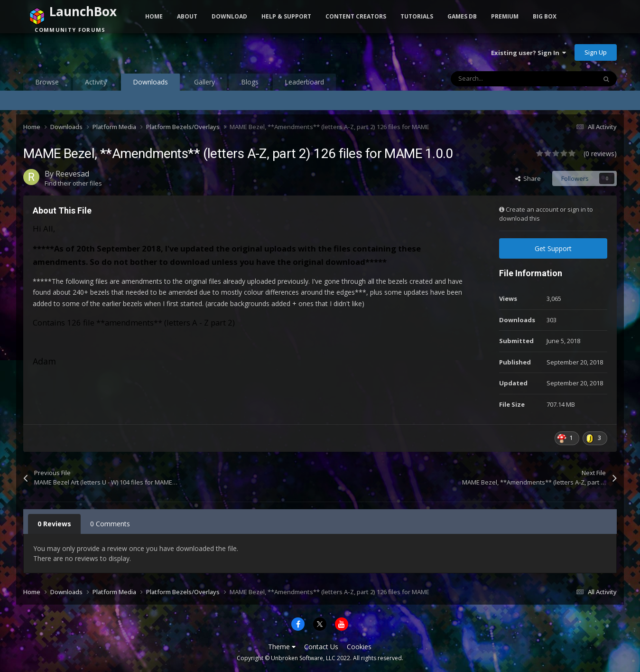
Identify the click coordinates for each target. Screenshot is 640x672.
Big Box (545, 16)
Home (154, 16)
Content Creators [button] (356, 16)
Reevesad (72, 174)
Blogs (250, 82)
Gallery (204, 82)
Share (528, 178)
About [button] (187, 16)
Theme (282, 647)
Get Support (553, 248)
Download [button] (229, 16)
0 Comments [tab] (110, 524)
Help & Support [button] (286, 16)
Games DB (462, 16)
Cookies (359, 647)
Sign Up (596, 52)
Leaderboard (304, 82)
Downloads (150, 84)
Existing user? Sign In (529, 53)
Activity (96, 82)
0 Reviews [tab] (54, 524)
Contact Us (321, 647)
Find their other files (73, 183)
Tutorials (417, 16)
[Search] (503, 79)
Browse (47, 82)
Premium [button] (505, 16)
